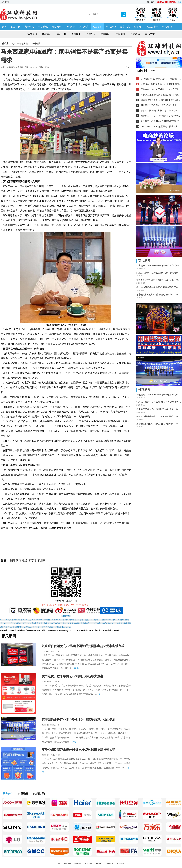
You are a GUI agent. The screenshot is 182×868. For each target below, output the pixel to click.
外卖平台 (91, 34)
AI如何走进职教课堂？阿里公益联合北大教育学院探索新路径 (161, 105)
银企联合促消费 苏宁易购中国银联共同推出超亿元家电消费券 (83, 646)
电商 (12, 560)
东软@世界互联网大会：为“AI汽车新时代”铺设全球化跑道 (161, 111)
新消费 (42, 560)
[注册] (8, 2)
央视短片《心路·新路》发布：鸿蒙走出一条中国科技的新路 (161, 79)
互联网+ (138, 27)
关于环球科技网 (64, 863)
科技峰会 (167, 27)
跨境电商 (120, 34)
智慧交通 (84, 27)
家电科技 (29, 27)
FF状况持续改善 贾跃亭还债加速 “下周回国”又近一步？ (161, 95)
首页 (4, 27)
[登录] (3, 2)
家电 (19, 560)
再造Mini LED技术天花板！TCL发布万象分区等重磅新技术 (161, 89)
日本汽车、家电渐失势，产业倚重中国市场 (161, 84)
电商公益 (150, 34)
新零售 (33, 560)
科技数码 (57, 27)
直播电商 (76, 34)
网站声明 (88, 863)
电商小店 (62, 34)
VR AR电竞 (152, 27)
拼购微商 (106, 34)
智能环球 (70, 27)
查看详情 (36, 44)
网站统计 (120, 863)
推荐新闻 (143, 389)
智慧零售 (98, 27)
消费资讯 (32, 34)
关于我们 (151, 2)
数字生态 (125, 27)
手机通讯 (43, 27)
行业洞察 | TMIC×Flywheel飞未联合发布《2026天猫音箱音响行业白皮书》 (159, 266)
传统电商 (47, 34)
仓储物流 (135, 34)
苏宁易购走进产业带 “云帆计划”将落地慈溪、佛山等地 (78, 720)
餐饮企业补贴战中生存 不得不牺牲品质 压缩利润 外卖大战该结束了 (159, 287)
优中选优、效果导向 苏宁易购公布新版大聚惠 (72, 676)
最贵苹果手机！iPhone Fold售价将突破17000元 (161, 121)
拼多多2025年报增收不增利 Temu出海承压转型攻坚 (159, 280)
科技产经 (111, 27)
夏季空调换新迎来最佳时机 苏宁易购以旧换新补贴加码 (78, 750)
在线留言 (99, 863)
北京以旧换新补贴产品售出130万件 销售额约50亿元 (159, 273)
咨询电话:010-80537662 (166, 2)
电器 (25, 560)
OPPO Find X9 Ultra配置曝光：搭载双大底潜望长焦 (161, 127)
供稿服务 (78, 863)
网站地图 (110, 863)
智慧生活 (16, 27)
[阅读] (76, 668)
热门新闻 (143, 260)
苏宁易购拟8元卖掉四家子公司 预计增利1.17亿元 (159, 295)
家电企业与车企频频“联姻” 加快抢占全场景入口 (161, 116)
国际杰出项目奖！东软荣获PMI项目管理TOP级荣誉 (161, 100)
